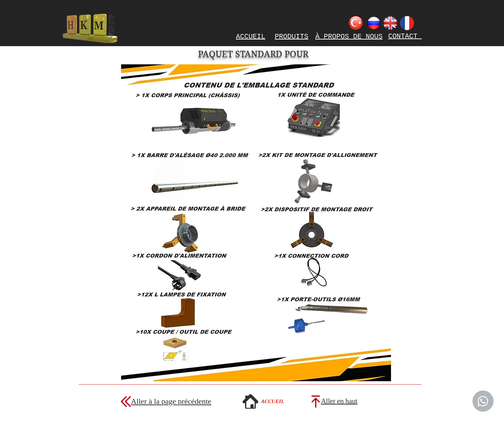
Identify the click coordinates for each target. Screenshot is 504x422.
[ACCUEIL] (273, 401)
